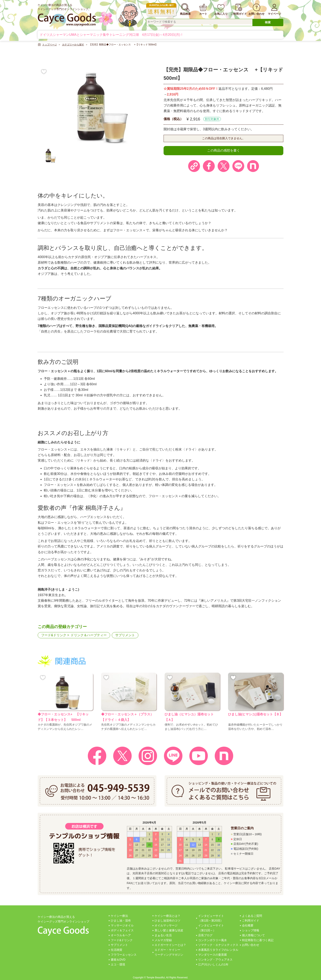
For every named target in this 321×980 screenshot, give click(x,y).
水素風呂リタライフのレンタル (218, 950)
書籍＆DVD (118, 960)
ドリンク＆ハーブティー (89, 635)
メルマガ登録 (163, 940)
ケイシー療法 (119, 916)
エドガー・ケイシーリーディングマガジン (169, 952)
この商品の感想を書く (224, 150)
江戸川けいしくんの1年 (213, 964)
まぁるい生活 (163, 935)
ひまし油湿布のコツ (167, 920)
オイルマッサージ (166, 925)
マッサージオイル (122, 925)
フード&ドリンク (54, 635)
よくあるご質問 (252, 916)
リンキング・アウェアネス (215, 960)
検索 (268, 22)
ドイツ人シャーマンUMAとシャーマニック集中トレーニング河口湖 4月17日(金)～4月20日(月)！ (112, 35)
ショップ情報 (251, 930)
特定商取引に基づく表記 (258, 940)
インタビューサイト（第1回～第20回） (211, 918)
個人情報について (253, 935)
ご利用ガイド (251, 920)
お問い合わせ (251, 945)
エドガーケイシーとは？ (170, 945)
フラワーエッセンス (124, 955)
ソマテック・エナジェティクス (218, 945)
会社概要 (248, 925)
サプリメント (125, 635)
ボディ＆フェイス (122, 930)
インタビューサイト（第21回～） (211, 928)
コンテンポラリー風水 (212, 940)
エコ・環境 (118, 964)
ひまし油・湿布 (121, 920)
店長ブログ (205, 935)
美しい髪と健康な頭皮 (169, 930)
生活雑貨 (116, 950)
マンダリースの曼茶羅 (212, 955)
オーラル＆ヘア (121, 935)
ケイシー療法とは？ (167, 916)
